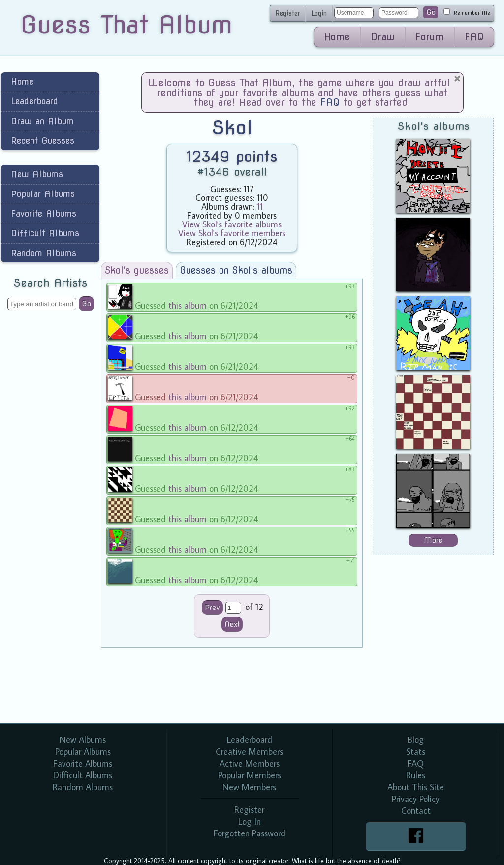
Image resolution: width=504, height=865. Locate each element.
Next (232, 624)
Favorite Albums (44, 213)
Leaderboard (34, 101)
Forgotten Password (250, 833)
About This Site (416, 787)
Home (337, 37)
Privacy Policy (416, 799)
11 (260, 207)
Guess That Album (126, 25)
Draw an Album (42, 121)
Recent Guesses (43, 141)
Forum (430, 37)
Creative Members (249, 752)
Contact (416, 811)
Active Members (250, 763)
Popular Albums (43, 194)
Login (319, 13)
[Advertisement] (50, 475)
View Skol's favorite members (232, 233)
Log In (250, 821)
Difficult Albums (45, 233)
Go (431, 12)
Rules (416, 775)
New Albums (37, 174)
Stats (416, 752)
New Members (249, 787)
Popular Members (250, 775)
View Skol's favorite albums (232, 224)
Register (288, 13)
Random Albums (44, 253)
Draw (383, 37)
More (433, 540)
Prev (212, 608)
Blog (416, 740)
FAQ (474, 37)
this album (188, 305)
